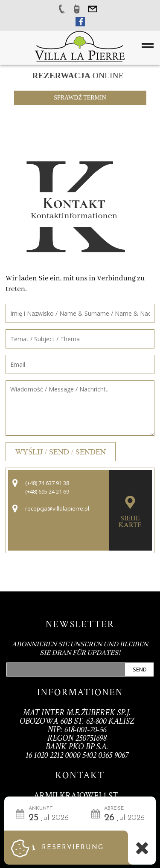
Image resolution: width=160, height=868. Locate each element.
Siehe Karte (130, 522)
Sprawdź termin (80, 98)
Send (140, 669)
